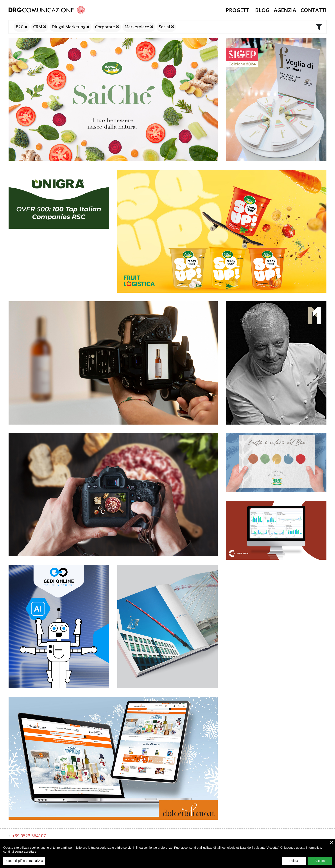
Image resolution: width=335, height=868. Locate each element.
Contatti (314, 10)
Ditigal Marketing (69, 27)
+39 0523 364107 (29, 836)
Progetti (238, 10)
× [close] (332, 843)
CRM (38, 27)
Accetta (320, 861)
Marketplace (137, 27)
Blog (262, 10)
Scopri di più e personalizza (24, 861)
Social (164, 27)
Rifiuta (294, 861)
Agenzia (285, 10)
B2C (20, 27)
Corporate (105, 27)
